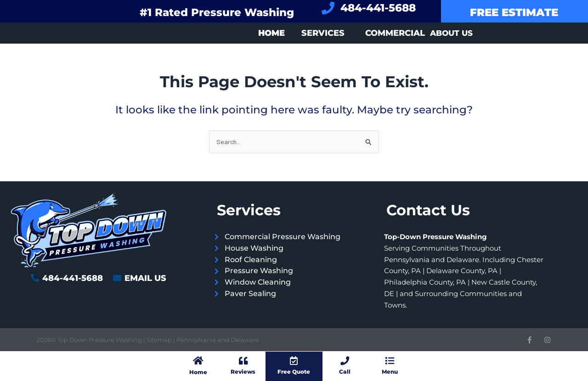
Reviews (243, 371)
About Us (451, 33)
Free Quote (294, 371)
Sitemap (160, 340)
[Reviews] (243, 360)
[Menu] (390, 360)
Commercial (395, 33)
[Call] (345, 360)
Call (345, 371)
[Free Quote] (294, 360)
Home (198, 371)
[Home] (198, 360)
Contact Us (428, 210)
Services (323, 33)
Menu (390, 371)
